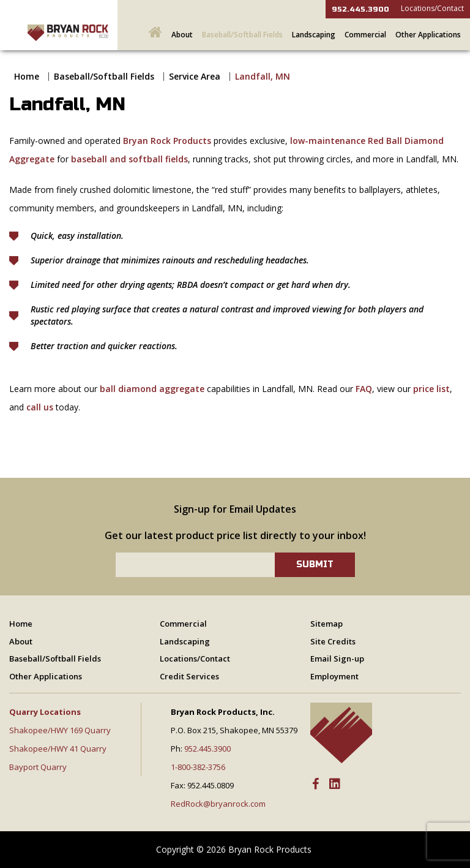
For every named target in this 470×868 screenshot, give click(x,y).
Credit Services (189, 676)
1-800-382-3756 (198, 767)
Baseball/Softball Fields (242, 35)
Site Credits (333, 641)
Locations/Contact (432, 8)
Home (27, 76)
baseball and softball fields (129, 159)
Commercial (365, 35)
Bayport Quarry (38, 767)
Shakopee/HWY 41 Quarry (58, 749)
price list (431, 389)
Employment (334, 676)
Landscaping (314, 35)
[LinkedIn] (335, 784)
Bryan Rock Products (167, 141)
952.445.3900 (360, 9)
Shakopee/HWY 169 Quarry (60, 730)
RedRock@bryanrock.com (218, 804)
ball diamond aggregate (152, 389)
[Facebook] (315, 784)
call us (40, 407)
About (182, 35)
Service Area (195, 76)
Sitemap (326, 624)
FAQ (364, 389)
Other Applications (428, 35)
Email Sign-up (337, 659)
